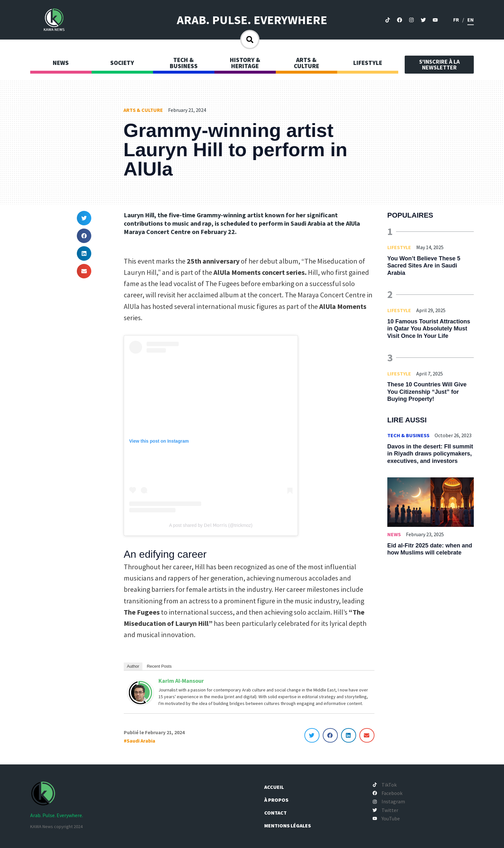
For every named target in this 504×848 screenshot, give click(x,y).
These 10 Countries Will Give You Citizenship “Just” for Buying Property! (427, 392)
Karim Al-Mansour (181, 681)
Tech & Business (408, 435)
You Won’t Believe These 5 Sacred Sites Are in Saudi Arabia (424, 266)
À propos (277, 800)
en (471, 20)
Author (133, 666)
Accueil (275, 787)
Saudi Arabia (141, 741)
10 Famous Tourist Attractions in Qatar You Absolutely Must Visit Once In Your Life (429, 329)
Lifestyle (399, 247)
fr (456, 20)
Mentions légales (288, 825)
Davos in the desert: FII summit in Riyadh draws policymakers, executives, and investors (430, 454)
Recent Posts (159, 666)
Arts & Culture (143, 110)
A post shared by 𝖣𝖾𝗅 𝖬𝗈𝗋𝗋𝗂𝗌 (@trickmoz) (211, 525)
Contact (276, 813)
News (394, 534)
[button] (84, 218)
